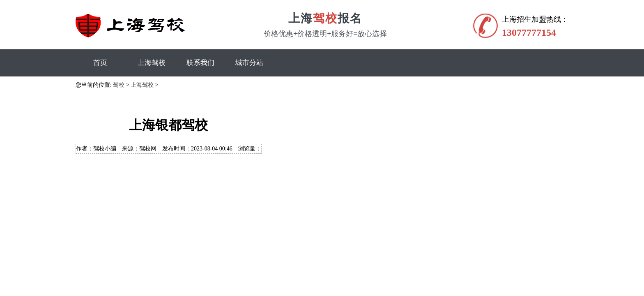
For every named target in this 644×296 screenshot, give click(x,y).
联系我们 (200, 63)
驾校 (119, 85)
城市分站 (249, 63)
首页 (100, 63)
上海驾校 (152, 63)
